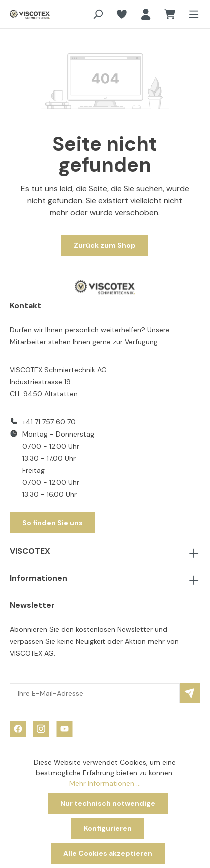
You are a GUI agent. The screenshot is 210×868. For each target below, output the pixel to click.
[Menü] (191, 14)
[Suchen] (98, 14)
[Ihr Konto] (146, 14)
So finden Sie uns (53, 523)
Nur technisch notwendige (108, 803)
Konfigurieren (108, 828)
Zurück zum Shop (105, 245)
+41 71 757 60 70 (49, 422)
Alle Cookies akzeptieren (108, 853)
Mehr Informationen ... (105, 783)
